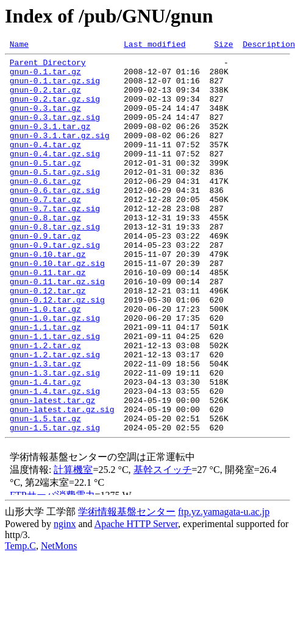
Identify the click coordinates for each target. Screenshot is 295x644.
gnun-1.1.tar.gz (45, 383)
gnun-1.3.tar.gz (45, 427)
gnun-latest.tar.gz (52, 471)
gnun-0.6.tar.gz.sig (55, 219)
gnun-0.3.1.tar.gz (50, 142)
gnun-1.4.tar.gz (45, 449)
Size (223, 46)
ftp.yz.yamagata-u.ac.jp (224, 588)
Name (19, 46)
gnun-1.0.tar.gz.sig (55, 373)
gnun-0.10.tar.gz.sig (57, 307)
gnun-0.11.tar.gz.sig (57, 329)
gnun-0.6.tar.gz (45, 208)
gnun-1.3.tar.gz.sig (55, 438)
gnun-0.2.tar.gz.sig (55, 110)
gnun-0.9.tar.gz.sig (55, 285)
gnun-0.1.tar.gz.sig (55, 88)
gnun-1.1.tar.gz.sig (55, 394)
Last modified (155, 46)
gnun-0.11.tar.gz (48, 318)
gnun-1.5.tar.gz (45, 493)
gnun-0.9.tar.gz (45, 274)
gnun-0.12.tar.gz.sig (57, 351)
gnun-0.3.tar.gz (45, 121)
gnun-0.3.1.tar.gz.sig (60, 153)
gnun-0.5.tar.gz (45, 186)
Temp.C (20, 622)
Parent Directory (48, 66)
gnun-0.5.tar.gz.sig (55, 197)
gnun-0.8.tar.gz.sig (55, 263)
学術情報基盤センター (127, 588)
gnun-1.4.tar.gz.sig (55, 460)
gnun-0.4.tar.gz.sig (55, 175)
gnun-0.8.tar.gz (45, 252)
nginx (65, 600)
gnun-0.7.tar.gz (45, 230)
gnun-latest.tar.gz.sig (62, 482)
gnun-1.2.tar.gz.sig (55, 416)
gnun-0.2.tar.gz (45, 99)
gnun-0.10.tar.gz (48, 296)
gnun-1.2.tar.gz (45, 405)
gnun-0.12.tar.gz (48, 340)
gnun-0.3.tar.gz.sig (55, 131)
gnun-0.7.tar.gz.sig (55, 241)
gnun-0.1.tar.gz (45, 77)
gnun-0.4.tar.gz (45, 164)
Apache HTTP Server (136, 600)
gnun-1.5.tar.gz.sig (55, 504)
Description (269, 46)
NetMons (59, 622)
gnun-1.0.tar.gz (45, 362)
